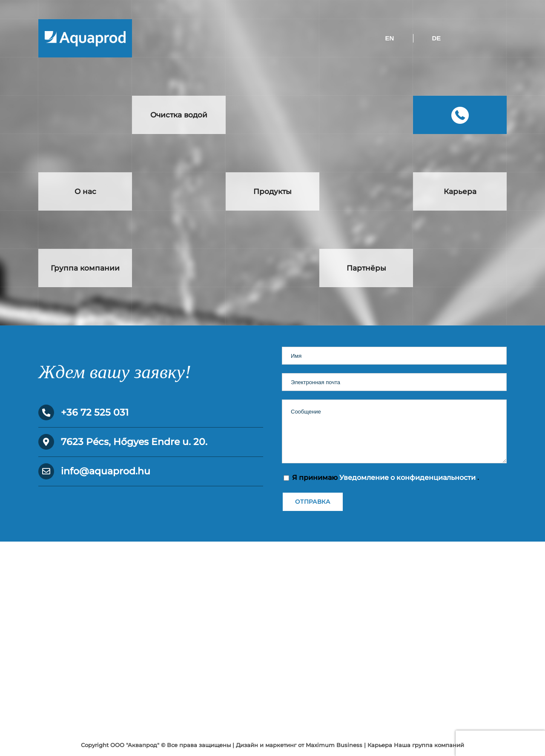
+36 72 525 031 (95, 412)
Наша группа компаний (429, 745)
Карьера (380, 745)
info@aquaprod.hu (106, 471)
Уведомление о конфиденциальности (408, 478)
